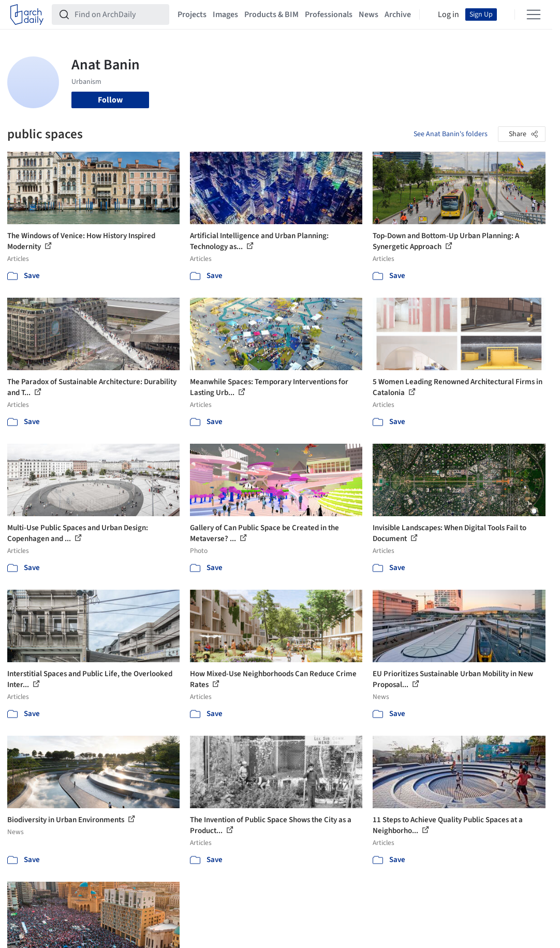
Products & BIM (271, 14)
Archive (398, 14)
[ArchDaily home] (27, 14)
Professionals (329, 14)
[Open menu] (534, 14)
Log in (448, 14)
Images (225, 14)
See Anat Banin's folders (451, 134)
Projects (192, 14)
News (369, 14)
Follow (110, 100)
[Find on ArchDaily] (119, 14)
